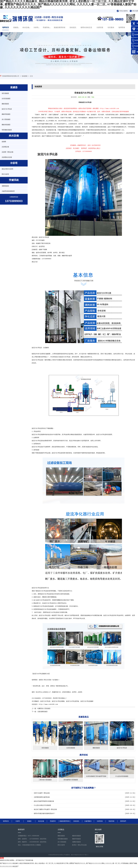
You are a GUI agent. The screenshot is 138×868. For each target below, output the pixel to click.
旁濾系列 (53, 821)
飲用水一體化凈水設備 (79, 845)
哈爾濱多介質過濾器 (44, 709)
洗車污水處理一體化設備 (42, 793)
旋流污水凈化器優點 (58, 701)
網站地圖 (134, 11)
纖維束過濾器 (6, 125)
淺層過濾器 (5, 186)
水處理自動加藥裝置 (8, 191)
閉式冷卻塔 (5, 174)
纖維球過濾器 (6, 114)
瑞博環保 (122, 28)
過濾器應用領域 (59, 28)
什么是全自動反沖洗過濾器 (42, 805)
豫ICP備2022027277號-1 (80, 855)
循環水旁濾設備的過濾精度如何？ (45, 814)
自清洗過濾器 (6, 99)
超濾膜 (4, 142)
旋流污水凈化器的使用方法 (40, 588)
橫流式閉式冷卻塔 (7, 169)
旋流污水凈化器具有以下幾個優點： (43, 428)
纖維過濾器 (5, 104)
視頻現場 (111, 821)
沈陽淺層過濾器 (42, 712)
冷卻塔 (36, 28)
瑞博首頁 (6, 28)
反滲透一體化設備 (7, 152)
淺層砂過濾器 (76, 842)
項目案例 (111, 28)
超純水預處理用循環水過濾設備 (44, 801)
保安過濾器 (5, 93)
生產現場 (100, 28)
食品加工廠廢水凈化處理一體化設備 (45, 809)
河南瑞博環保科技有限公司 (11, 76)
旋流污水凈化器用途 (73, 701)
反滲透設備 (5, 147)
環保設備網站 (122, 11)
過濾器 (16, 28)
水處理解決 (88, 821)
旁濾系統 (46, 28)
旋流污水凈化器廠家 (40, 674)
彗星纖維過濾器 (7, 130)
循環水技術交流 (86, 28)
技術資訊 (73, 28)
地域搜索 (25, 76)
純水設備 (26, 28)
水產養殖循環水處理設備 (42, 797)
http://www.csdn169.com (48, 704)
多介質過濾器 (6, 119)
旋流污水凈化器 (7, 109)
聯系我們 (123, 821)
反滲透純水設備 (7, 157)
